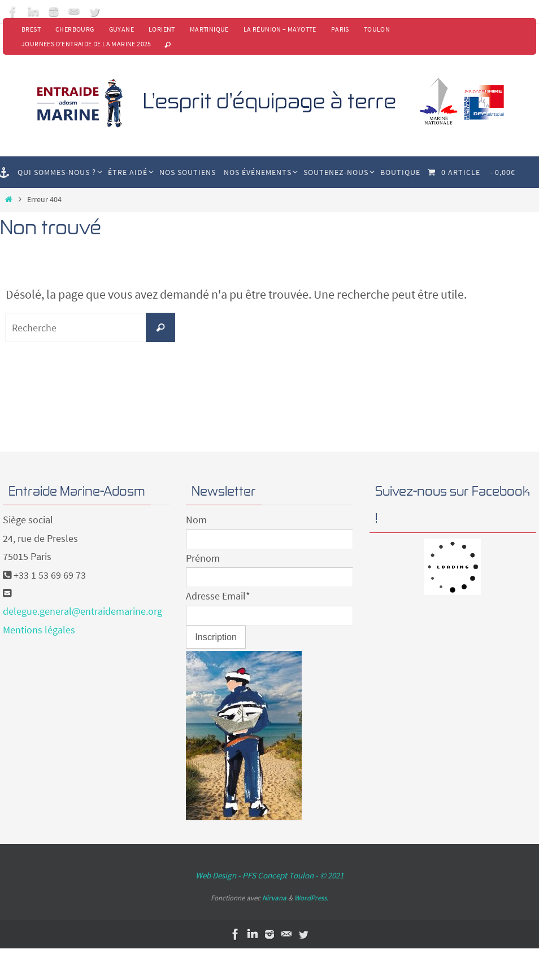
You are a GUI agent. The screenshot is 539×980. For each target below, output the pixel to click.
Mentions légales (39, 630)
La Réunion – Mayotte (280, 29)
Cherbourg (75, 29)
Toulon (377, 29)
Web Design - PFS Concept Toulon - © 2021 (269, 875)
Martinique (209, 29)
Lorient (162, 29)
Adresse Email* (218, 596)
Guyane (121, 29)
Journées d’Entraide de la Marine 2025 (86, 44)
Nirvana (274, 898)
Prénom (203, 558)
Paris (340, 29)
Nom (196, 520)
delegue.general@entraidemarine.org (82, 611)
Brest (31, 29)
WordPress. (311, 898)
